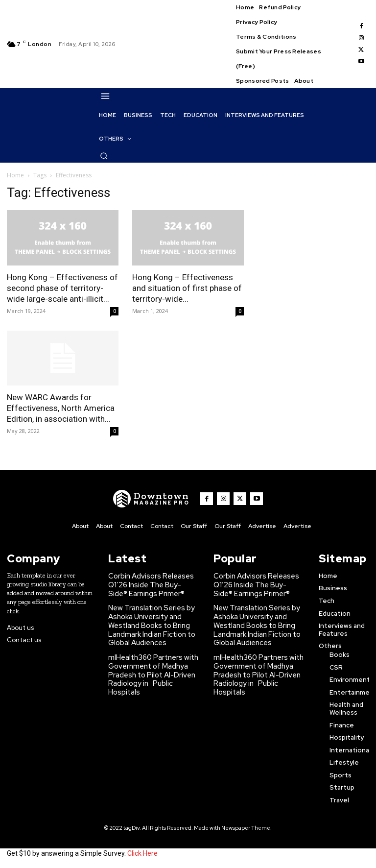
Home (15, 175)
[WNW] (155, 499)
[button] (104, 156)
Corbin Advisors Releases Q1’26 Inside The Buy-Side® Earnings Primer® (146, 583)
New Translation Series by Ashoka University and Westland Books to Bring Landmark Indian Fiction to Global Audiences (149, 619)
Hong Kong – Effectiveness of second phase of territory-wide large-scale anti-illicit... (62, 288)
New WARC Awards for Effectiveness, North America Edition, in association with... (61, 408)
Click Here (142, 852)
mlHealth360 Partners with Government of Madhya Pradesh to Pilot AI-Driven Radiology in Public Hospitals (152, 660)
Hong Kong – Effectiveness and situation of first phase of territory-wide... (187, 288)
